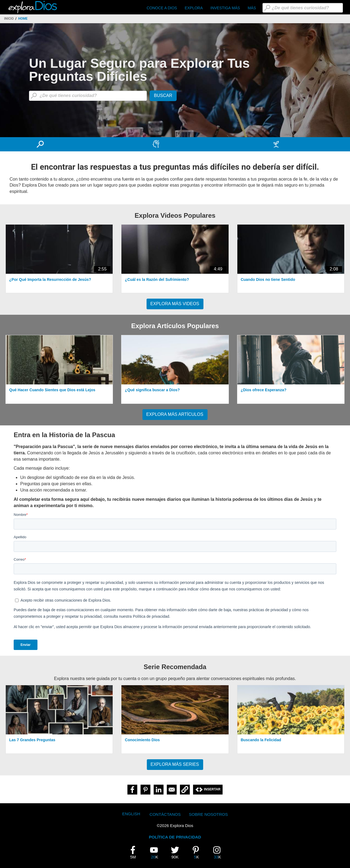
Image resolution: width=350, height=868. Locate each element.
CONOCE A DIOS (162, 8)
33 (219, 852)
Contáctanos (165, 814)
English (131, 814)
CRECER (295, 144)
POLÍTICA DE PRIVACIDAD (175, 837)
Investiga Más (225, 8)
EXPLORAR (64, 144)
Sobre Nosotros (208, 814)
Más (252, 8)
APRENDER (180, 144)
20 (156, 852)
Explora (194, 8)
